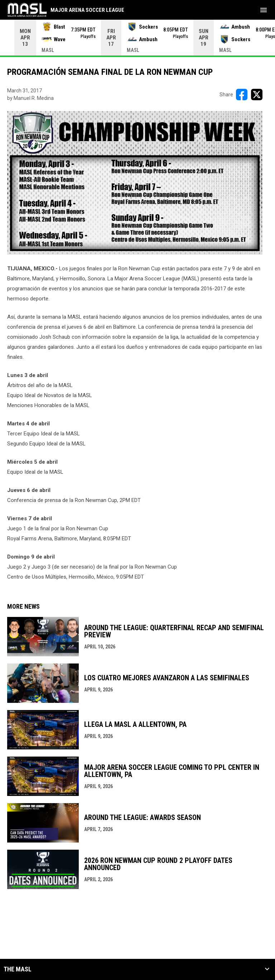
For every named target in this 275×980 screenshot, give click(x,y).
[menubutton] (264, 10)
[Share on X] (257, 95)
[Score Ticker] (137, 38)
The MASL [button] (18, 969)
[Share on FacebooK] (242, 95)
